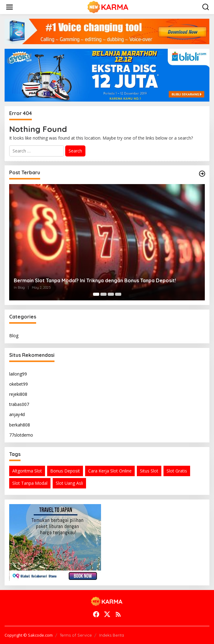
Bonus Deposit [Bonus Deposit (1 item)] (65, 471)
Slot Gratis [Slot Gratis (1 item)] (177, 471)
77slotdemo (21, 435)
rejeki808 (18, 394)
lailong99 (18, 374)
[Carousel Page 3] (111, 294)
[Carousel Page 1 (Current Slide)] (96, 294)
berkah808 (20, 425)
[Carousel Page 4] (118, 294)
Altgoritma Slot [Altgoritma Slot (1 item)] (27, 471)
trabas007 (19, 404)
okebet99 (19, 384)
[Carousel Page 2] (103, 294)
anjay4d (17, 414)
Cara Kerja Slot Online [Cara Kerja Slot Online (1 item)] (110, 471)
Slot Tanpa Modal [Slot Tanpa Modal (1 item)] (30, 483)
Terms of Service (76, 635)
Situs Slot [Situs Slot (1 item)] (149, 471)
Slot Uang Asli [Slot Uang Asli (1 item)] (69, 483)
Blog (14, 335)
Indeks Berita (112, 635)
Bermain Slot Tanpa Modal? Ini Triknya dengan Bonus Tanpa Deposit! (95, 280)
